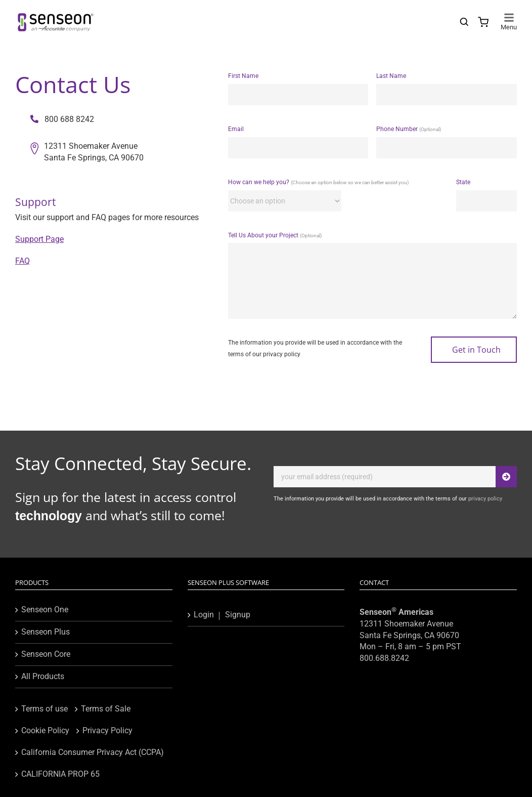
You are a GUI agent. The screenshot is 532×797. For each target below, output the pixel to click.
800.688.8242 (384, 658)
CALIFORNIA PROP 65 (60, 774)
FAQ (23, 261)
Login (204, 615)
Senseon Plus (46, 632)
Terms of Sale (106, 709)
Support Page (39, 239)
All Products (43, 676)
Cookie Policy (45, 730)
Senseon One (45, 610)
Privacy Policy (107, 730)
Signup (238, 615)
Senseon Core (46, 654)
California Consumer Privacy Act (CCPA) (93, 752)
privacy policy (282, 354)
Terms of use (45, 709)
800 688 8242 (62, 119)
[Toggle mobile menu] (509, 17)
